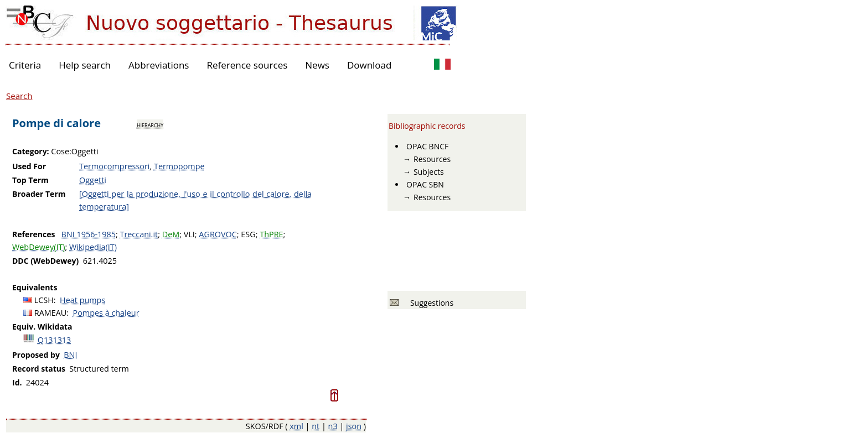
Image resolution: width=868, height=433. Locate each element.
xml (296, 426)
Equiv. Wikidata (42, 327)
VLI (189, 234)
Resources (432, 159)
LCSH (44, 300)
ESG (248, 234)
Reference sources (247, 65)
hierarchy (150, 124)
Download (370, 65)
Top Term (30, 180)
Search (19, 96)
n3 (333, 426)
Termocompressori (114, 166)
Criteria (25, 65)
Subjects (429, 172)
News (317, 65)
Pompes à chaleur (106, 313)
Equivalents (35, 287)
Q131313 (55, 340)
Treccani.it (139, 234)
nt (316, 426)
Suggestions (430, 303)
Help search (85, 65)
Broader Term (39, 194)
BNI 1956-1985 (89, 234)
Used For (29, 166)
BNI (70, 355)
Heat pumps (82, 300)
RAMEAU (51, 313)
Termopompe (179, 166)
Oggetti (93, 180)
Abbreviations (159, 65)
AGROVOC (218, 234)
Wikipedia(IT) (93, 247)
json (354, 426)
